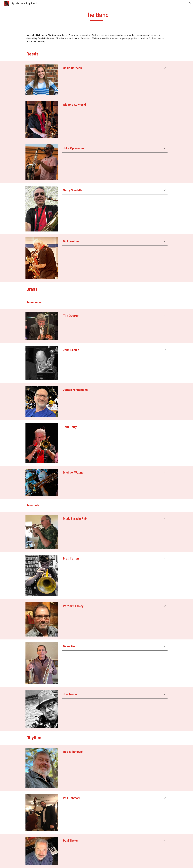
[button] (190, 3)
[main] (96, 16)
